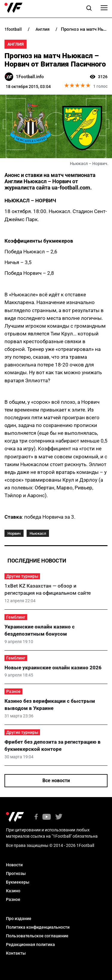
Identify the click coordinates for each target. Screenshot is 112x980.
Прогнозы (16, 873)
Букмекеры (18, 882)
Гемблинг (16, 617)
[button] (89, 9)
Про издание (19, 919)
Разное (13, 691)
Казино (13, 891)
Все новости (56, 781)
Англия (16, 44)
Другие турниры (22, 576)
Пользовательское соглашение (37, 936)
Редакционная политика (30, 944)
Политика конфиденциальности (38, 927)
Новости (14, 865)
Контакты (16, 953)
